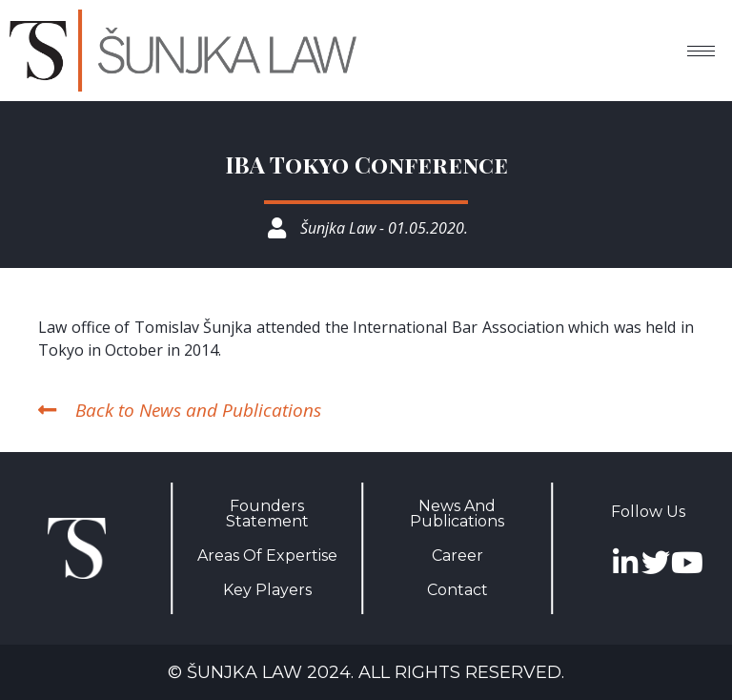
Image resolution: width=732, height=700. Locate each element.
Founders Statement (267, 514)
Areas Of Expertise (267, 556)
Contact (457, 590)
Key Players (267, 590)
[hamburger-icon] (701, 51)
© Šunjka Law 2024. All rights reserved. (366, 672)
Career (457, 556)
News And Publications (457, 514)
